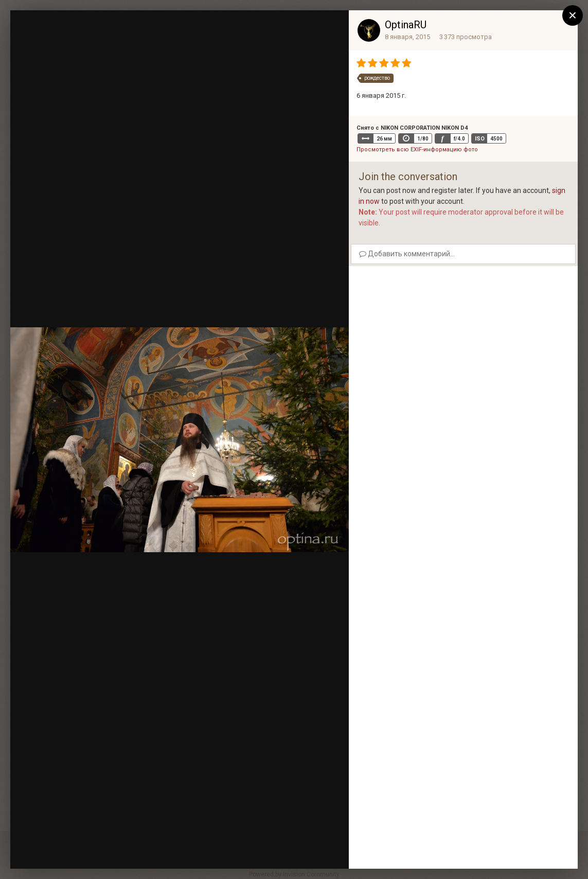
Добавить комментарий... (407, 254)
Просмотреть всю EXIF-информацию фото (417, 150)
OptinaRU (406, 25)
